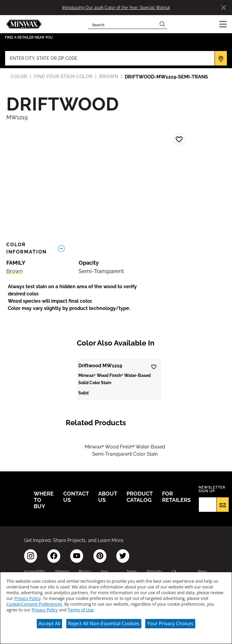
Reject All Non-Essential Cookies (104, 623)
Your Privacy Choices (170, 623)
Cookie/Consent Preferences (34, 604)
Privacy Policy (27, 598)
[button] (223, 24)
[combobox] (123, 24)
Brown (15, 271)
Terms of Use (81, 610)
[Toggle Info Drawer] (140, 249)
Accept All (49, 623)
